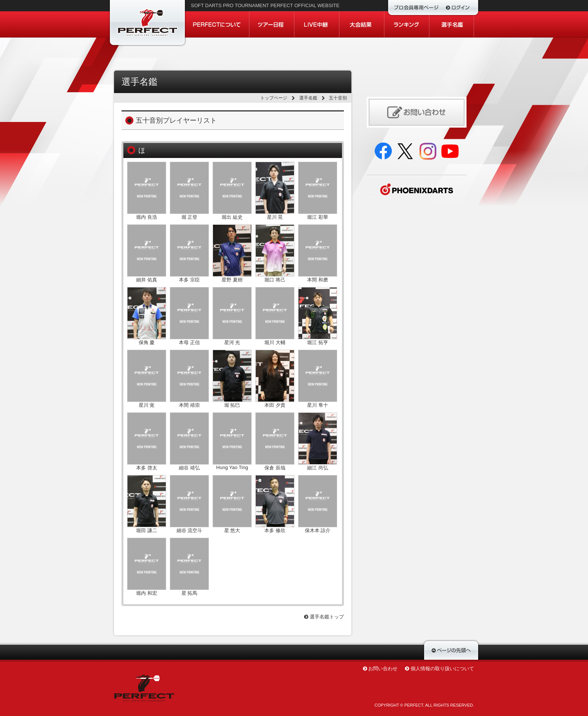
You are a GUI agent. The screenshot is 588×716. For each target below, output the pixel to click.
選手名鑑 (308, 98)
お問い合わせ (383, 669)
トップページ (274, 98)
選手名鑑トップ (324, 617)
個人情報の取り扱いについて (442, 669)
